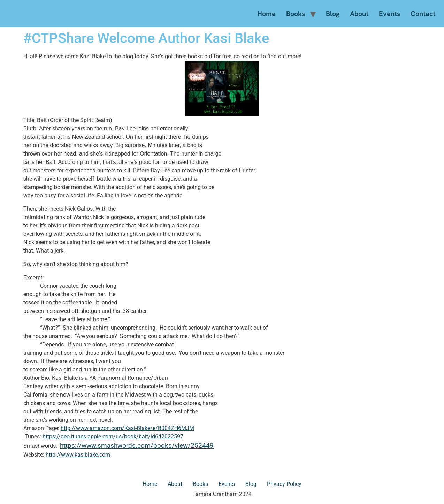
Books (296, 14)
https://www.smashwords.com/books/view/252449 (137, 446)
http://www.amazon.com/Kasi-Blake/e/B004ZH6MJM (127, 428)
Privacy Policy (284, 484)
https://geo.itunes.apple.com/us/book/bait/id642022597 (113, 437)
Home (266, 14)
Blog (333, 14)
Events (389, 14)
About (359, 14)
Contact (423, 14)
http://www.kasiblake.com (78, 455)
